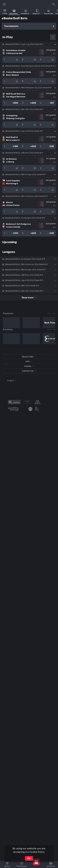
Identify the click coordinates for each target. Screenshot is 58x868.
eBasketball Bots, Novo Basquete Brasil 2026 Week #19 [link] (30, 66)
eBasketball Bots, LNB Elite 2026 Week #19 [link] (24, 153)
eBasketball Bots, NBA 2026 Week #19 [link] (22, 286)
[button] (29, 44)
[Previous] (49, 313)
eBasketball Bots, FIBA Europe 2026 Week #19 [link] (25, 175)
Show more (29, 298)
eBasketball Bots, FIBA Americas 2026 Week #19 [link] (26, 196)
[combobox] (9, 381)
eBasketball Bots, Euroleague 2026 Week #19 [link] (25, 218)
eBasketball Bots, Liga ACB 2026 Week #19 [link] (24, 131)
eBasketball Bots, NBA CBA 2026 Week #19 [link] (24, 109)
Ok (29, 858)
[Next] (54, 313)
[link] (5, 12)
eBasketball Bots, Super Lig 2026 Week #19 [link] (24, 44)
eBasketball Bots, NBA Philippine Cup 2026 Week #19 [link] (28, 88)
